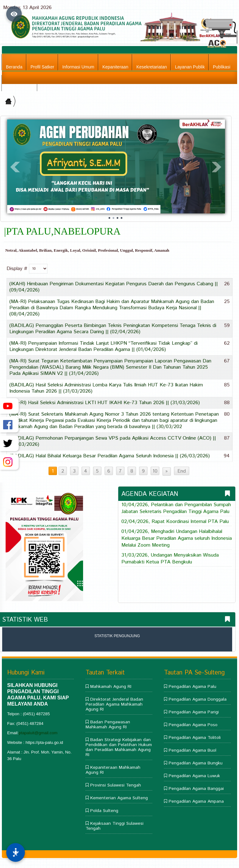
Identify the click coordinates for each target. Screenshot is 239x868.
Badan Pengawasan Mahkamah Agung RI (108, 725)
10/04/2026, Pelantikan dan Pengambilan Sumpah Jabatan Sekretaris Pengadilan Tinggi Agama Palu (176, 508)
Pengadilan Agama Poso (193, 725)
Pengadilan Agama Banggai (196, 789)
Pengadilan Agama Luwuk (194, 776)
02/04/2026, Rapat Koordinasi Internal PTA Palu (175, 522)
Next (217, 167)
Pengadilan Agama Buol (192, 750)
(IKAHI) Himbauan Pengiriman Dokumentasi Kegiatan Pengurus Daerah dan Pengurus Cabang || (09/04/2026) (114, 287)
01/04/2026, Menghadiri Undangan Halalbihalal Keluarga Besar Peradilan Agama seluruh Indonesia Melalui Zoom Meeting (177, 539)
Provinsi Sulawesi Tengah (116, 785)
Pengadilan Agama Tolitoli (195, 738)
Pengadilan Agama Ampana (196, 801)
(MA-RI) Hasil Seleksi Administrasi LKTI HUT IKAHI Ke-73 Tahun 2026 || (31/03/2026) (105, 403)
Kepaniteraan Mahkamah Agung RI (113, 770)
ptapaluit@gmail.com (38, 733)
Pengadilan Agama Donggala (198, 699)
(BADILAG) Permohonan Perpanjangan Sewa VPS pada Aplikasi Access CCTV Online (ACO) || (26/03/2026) (113, 441)
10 (155, 471)
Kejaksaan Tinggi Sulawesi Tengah (115, 826)
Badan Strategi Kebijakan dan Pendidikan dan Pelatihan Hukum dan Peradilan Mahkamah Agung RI (119, 747)
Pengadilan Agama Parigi (194, 712)
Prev (15, 167)
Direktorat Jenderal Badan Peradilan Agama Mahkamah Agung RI (114, 704)
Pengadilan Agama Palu (192, 687)
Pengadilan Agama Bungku (196, 763)
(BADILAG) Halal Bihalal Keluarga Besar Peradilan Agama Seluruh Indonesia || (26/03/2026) (110, 456)
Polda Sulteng (104, 811)
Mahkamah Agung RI (111, 687)
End (182, 471)
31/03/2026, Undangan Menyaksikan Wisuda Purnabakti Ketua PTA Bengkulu (170, 559)
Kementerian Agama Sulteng (119, 798)
